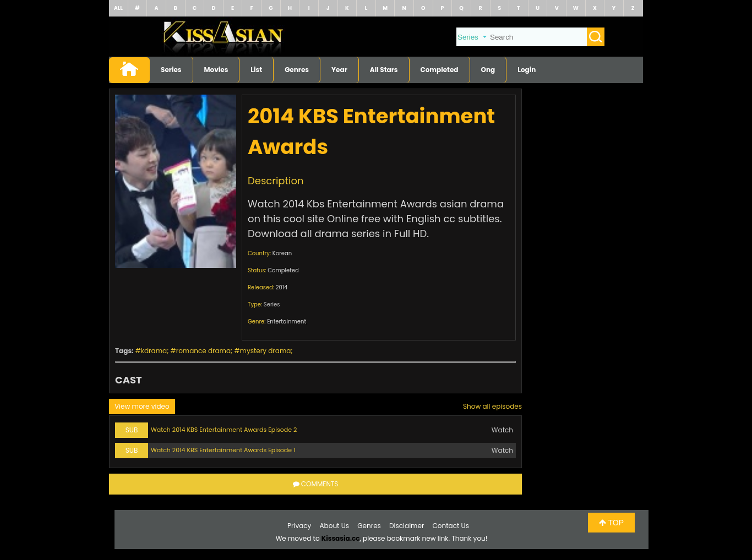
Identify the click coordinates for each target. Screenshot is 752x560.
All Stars (384, 70)
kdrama (154, 351)
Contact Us (451, 526)
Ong (488, 70)
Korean (282, 253)
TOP (611, 523)
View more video (142, 406)
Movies (216, 70)
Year (339, 70)
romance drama (203, 351)
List (256, 70)
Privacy (299, 526)
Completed (440, 70)
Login (527, 70)
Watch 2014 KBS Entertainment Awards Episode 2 (224, 430)
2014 (282, 287)
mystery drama (266, 351)
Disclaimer (407, 526)
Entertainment (287, 322)
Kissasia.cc (341, 538)
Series (171, 70)
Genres (297, 70)
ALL (118, 8)
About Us (335, 526)
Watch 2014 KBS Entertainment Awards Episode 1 (223, 450)
